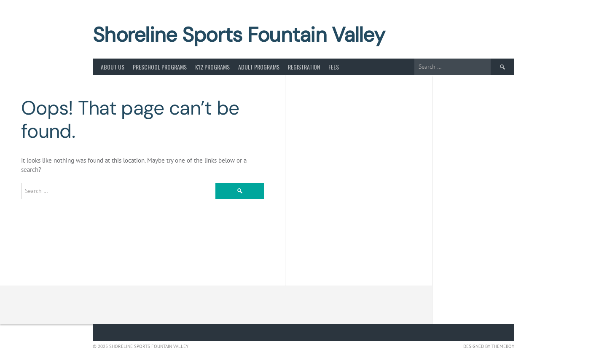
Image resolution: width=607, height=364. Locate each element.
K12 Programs (212, 67)
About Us (113, 67)
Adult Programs (259, 67)
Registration (304, 67)
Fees (334, 67)
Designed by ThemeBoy (489, 346)
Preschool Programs (160, 67)
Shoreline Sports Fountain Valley (239, 35)
